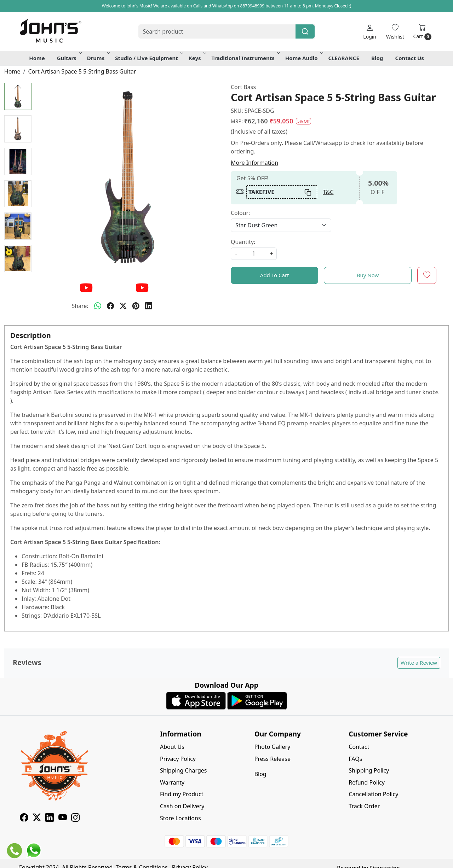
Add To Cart (275, 275)
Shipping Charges (183, 770)
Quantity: (243, 242)
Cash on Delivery (182, 806)
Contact (359, 747)
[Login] (370, 32)
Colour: (240, 213)
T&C (328, 192)
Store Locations (180, 818)
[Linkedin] (50, 819)
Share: (80, 306)
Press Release (273, 759)
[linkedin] (149, 306)
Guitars (69, 58)
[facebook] (110, 306)
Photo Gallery (273, 747)
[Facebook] (24, 819)
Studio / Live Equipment (149, 58)
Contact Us (410, 58)
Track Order (364, 806)
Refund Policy (367, 782)
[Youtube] (63, 819)
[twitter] (123, 306)
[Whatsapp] (98, 306)
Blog (377, 58)
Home (37, 58)
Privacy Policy (178, 759)
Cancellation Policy (373, 794)
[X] (37, 819)
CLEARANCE (344, 58)
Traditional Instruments (245, 58)
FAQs (355, 759)
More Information (254, 163)
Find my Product (182, 794)
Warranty (172, 782)
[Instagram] (75, 819)
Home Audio (304, 58)
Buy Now (368, 275)
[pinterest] (136, 306)
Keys (197, 58)
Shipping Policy (369, 770)
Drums (98, 58)
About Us (172, 747)
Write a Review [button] (419, 663)
